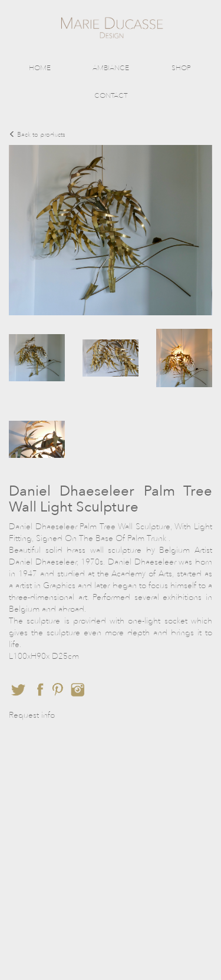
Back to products (37, 135)
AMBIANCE (111, 68)
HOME (40, 68)
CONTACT (111, 95)
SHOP (181, 68)
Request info (32, 715)
